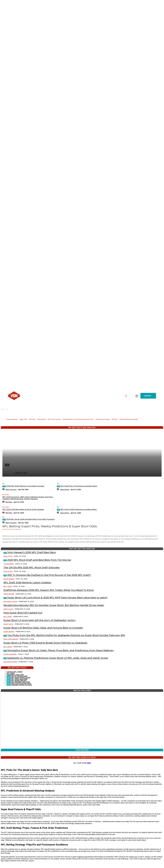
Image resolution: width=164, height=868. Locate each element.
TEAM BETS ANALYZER (15, 675)
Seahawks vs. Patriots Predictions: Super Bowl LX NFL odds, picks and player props (58, 658)
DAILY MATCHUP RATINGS (21, 683)
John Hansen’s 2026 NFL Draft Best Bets (31, 552)
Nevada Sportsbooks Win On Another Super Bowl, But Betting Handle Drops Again (54, 605)
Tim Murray (9, 564)
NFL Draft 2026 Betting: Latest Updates (27, 583)
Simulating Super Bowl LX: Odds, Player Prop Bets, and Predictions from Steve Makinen (60, 650)
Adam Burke (9, 579)
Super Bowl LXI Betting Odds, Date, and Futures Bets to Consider (43, 628)
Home (3, 409)
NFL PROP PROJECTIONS (21, 678)
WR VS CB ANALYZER (19, 676)
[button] (126, 396)
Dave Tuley (8, 609)
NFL (4, 484)
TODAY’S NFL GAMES (15, 672)
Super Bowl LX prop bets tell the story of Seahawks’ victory (40, 620)
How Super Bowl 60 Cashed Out (23, 613)
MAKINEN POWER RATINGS (22, 685)
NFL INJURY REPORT (19, 681)
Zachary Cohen (10, 602)
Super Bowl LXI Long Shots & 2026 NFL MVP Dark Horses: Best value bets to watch (57, 598)
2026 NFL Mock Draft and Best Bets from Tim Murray (39, 560)
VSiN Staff (8, 556)
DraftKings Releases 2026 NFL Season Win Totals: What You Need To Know (49, 590)
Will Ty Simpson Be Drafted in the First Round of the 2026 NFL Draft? (49, 575)
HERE (89, 763)
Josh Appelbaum (11, 639)
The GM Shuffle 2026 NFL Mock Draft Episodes (32, 568)
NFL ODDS (11, 673)
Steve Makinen (10, 654)
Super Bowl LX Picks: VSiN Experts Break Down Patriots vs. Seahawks (45, 643)
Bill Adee (8, 586)
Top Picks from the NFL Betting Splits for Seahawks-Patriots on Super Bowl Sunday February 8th (66, 635)
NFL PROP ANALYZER (19, 679)
